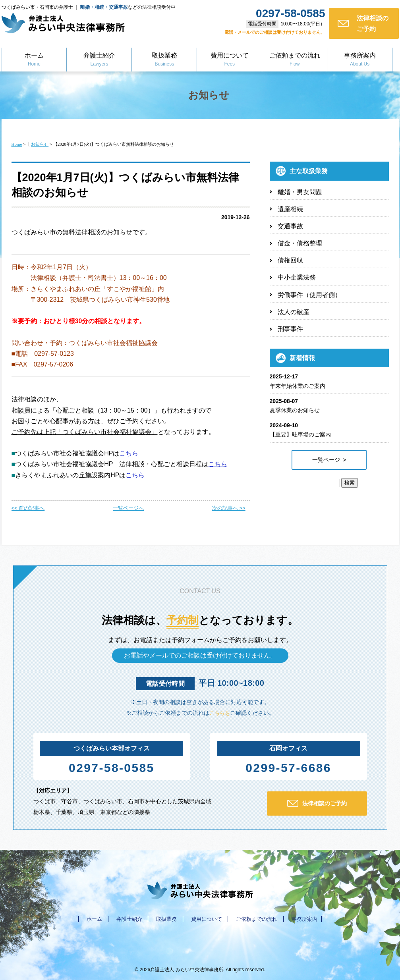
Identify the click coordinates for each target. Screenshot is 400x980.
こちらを (220, 713)
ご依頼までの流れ (295, 60)
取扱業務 (164, 60)
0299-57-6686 (288, 767)
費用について (229, 60)
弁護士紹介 (99, 60)
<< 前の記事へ (28, 508)
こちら (129, 453)
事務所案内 (360, 60)
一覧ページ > (329, 460)
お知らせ (209, 94)
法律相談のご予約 (363, 23)
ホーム (34, 60)
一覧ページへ (128, 508)
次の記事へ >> (229, 508)
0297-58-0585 (112, 767)
